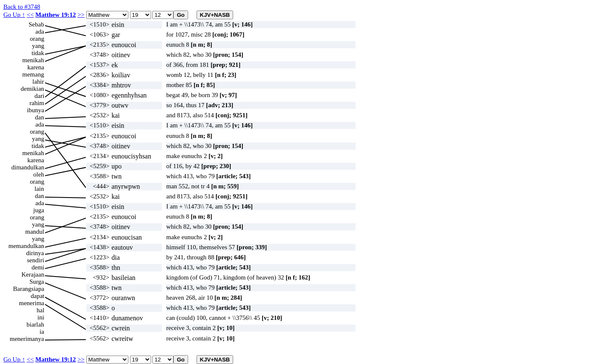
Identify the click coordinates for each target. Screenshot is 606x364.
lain (39, 189)
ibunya (36, 110)
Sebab (36, 24)
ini (41, 317)
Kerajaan (33, 274)
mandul (35, 232)
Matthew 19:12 (56, 15)
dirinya (35, 253)
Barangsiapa (29, 289)
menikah (33, 60)
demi (38, 267)
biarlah (35, 324)
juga (39, 210)
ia (42, 332)
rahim (37, 103)
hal (40, 310)
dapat (37, 296)
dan (40, 117)
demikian (32, 89)
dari (39, 96)
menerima (32, 303)
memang (33, 74)
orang (37, 39)
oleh (39, 174)
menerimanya (27, 339)
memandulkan (26, 246)
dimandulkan (28, 167)
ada (40, 32)
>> (81, 15)
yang (38, 46)
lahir (38, 82)
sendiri (36, 260)
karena (36, 67)
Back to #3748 (22, 7)
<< (30, 15)
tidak (38, 53)
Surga (37, 282)
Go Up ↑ (14, 15)
